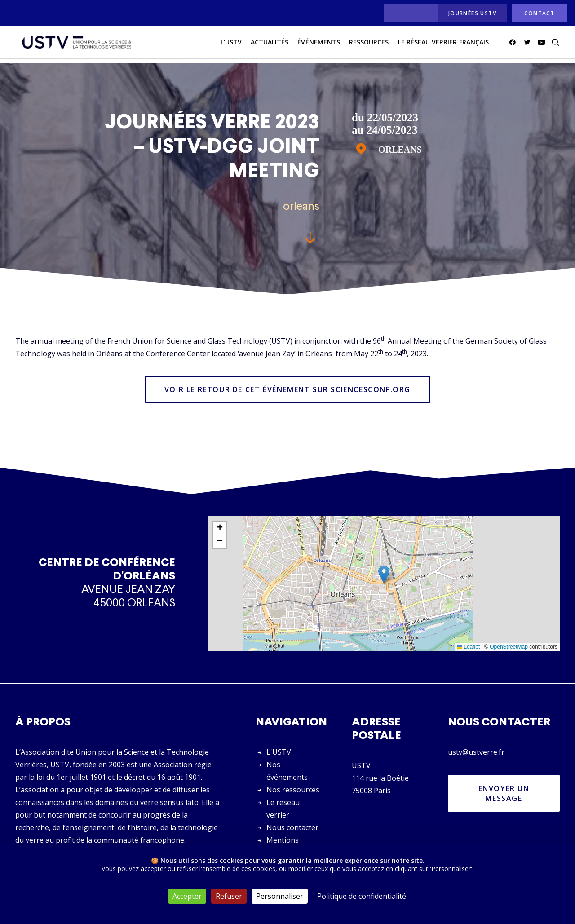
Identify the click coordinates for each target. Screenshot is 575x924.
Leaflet (468, 647)
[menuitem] (408, 13)
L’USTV (231, 44)
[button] (514, 44)
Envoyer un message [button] (505, 793)
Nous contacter (292, 827)
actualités (270, 44)
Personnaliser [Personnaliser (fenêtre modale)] (280, 896)
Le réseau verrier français (443, 44)
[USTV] (74, 44)
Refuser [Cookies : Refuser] (229, 896)
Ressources (369, 44)
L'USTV (279, 752)
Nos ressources (293, 790)
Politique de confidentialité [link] (362, 896)
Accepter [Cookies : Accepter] (187, 896)
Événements (319, 44)
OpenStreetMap (509, 647)
